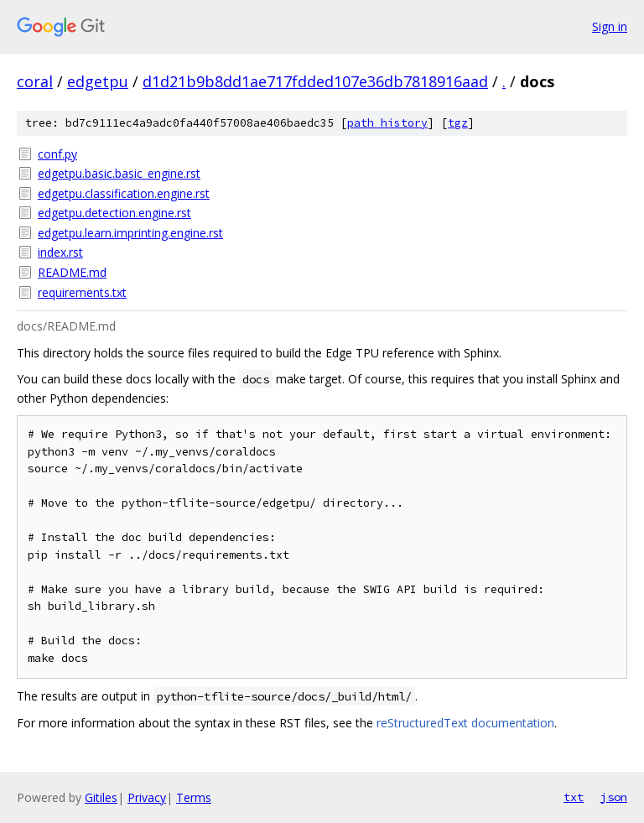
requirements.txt (82, 292)
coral (35, 81)
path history (387, 123)
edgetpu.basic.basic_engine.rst (119, 173)
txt (574, 797)
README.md (72, 272)
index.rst (60, 252)
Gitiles (101, 797)
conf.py (57, 154)
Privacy (147, 797)
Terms (194, 797)
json (614, 797)
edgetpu (98, 81)
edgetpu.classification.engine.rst (124, 193)
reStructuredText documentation (465, 723)
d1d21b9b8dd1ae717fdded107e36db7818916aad (315, 81)
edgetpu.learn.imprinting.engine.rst (130, 233)
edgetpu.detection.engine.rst (114, 213)
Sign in (610, 26)
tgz (458, 123)
